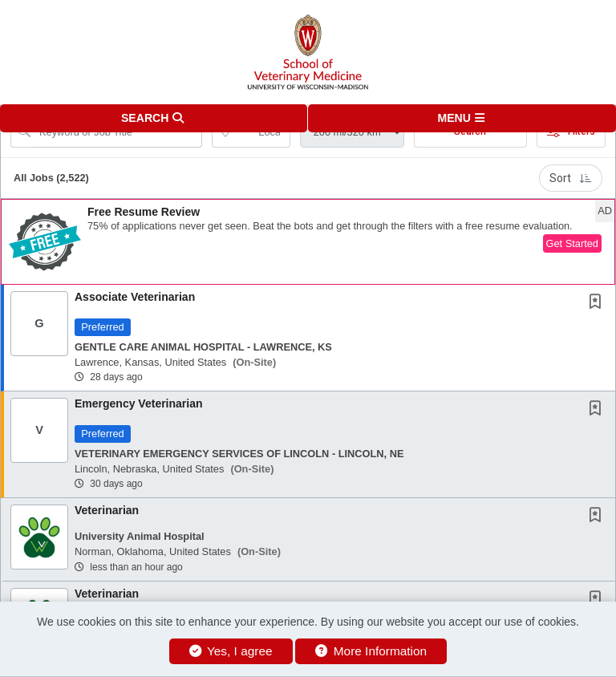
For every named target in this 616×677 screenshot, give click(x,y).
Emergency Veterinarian (139, 403)
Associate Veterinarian (135, 297)
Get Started (572, 243)
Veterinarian (107, 510)
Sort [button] (571, 178)
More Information (371, 651)
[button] (462, 118)
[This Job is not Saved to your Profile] (598, 303)
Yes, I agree (231, 651)
